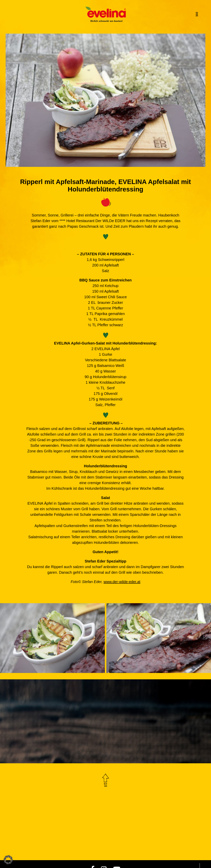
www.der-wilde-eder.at (122, 582)
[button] (8, 860)
